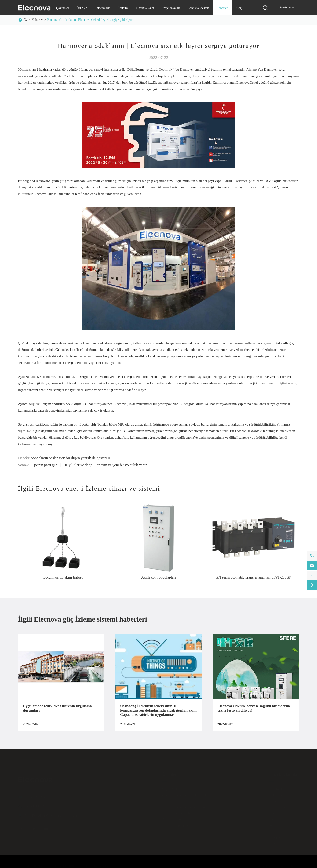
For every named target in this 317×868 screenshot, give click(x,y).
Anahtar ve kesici (174, 818)
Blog (238, 8)
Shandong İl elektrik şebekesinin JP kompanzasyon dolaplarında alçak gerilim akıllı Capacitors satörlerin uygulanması (158, 710)
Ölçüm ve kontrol (174, 788)
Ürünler (82, 8)
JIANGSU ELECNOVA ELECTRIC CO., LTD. (61, 865)
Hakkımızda (102, 8)
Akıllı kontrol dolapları (158, 577)
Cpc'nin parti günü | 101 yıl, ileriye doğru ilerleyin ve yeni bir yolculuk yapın (89, 465)
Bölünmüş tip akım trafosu (63, 577)
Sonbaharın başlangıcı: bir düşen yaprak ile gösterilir (71, 458)
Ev (26, 20)
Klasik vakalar (145, 8)
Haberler (222, 8)
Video (273, 830)
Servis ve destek (198, 8)
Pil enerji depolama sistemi (180, 824)
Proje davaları (171, 8)
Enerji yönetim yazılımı (178, 812)
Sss (271, 824)
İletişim (123, 8)
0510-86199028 (35, 805)
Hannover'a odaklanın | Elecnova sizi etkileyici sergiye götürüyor (90, 20)
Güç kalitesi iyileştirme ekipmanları (186, 794)
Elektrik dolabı (172, 800)
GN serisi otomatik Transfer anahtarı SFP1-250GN (254, 577)
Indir (272, 818)
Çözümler (63, 8)
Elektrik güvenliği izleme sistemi (184, 806)
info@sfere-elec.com (38, 795)
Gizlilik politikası (289, 865)
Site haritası (264, 865)
